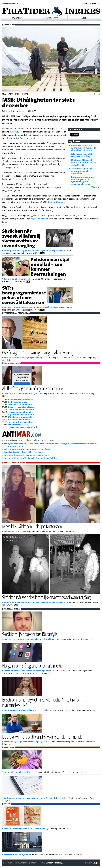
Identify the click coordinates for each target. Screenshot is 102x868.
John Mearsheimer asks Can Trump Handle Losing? (27, 455)
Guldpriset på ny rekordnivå (20, 399)
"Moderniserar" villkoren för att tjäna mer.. (24, 393)
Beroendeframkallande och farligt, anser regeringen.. (28, 671)
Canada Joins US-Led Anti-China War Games (24, 452)
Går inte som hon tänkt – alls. (18, 279)
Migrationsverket (40, 219)
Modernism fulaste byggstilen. (18, 855)
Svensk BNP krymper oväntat (21, 410)
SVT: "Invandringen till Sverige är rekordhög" (81, 155)
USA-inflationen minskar (19, 420)
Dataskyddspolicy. (54, 863)
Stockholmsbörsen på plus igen (22, 422)
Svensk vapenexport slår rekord (22, 427)
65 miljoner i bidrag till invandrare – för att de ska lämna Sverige (83, 162)
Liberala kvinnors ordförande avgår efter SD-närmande (42, 736)
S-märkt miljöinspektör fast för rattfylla (30, 634)
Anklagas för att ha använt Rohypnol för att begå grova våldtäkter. (35, 307)
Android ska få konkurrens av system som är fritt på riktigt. (32, 798)
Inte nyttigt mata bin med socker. (20, 772)
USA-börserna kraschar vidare (21, 417)
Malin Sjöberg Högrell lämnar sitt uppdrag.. (24, 742)
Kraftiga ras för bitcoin (18, 402)
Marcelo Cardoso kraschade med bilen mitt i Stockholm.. (30, 639)
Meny (84, 18)
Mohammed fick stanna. (15, 531)
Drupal (96, 863)
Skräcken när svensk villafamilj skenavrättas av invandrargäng (21, 238)
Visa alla (95, 187)
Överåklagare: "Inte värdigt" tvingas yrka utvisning (38, 352)
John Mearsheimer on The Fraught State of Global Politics (30, 458)
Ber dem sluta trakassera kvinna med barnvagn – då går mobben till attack (83, 148)
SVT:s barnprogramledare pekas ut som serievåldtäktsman (24, 295)
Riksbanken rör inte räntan (20, 404)
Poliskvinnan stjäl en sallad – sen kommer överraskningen (50, 267)
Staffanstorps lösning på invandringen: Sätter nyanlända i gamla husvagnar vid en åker (82, 181)
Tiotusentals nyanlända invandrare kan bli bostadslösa (82, 171)
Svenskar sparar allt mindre (20, 412)
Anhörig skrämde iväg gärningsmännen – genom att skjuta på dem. (35, 250)
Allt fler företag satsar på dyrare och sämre (32, 388)
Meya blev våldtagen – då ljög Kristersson (32, 526)
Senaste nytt (51, 18)
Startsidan (18, 18)
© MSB (97, 94)
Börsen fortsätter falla (18, 425)
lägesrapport (16, 132)
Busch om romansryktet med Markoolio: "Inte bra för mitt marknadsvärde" (44, 702)
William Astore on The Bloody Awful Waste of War (27, 449)
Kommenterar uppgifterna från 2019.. (21, 710)
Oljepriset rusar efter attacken (21, 407)
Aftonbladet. (57, 202)
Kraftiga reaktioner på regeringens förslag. (23, 358)
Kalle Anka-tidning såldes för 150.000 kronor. (25, 829)
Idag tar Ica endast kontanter (21, 415)
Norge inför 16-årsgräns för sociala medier (33, 665)
